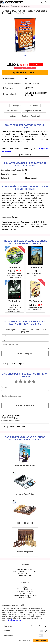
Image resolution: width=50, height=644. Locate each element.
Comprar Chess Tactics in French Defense (25, 126)
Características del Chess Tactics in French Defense (25, 188)
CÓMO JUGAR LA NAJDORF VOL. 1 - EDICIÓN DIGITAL (15, 309)
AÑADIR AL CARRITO (25, 73)
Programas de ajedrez (20, 6)
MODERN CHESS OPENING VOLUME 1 (35, 308)
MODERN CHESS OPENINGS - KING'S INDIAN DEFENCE (15, 275)
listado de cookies (15, 620)
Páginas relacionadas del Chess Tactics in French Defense (25, 438)
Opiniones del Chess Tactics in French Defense (25, 375)
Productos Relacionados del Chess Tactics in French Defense (25, 242)
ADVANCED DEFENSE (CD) (35, 275)
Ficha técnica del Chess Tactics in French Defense (25, 164)
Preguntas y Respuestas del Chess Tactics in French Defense (25, 323)
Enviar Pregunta (25, 354)
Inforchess (5, 6)
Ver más (25, 155)
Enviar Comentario (25, 405)
